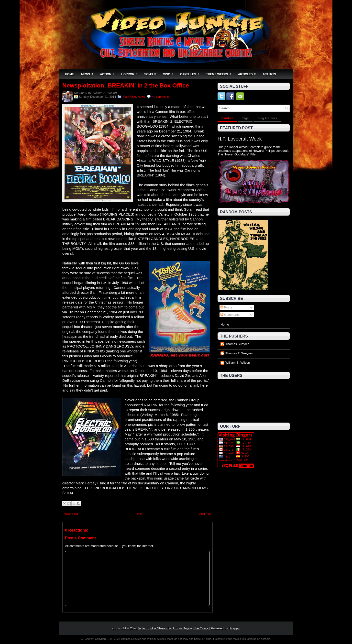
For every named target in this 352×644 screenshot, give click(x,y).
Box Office (129, 97)
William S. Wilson (105, 93)
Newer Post (71, 514)
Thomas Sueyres (237, 344)
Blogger (234, 628)
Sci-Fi (152, 73)
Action (109, 73)
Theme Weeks (220, 73)
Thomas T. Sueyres (239, 353)
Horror (131, 73)
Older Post (205, 514)
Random (227, 118)
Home (69, 74)
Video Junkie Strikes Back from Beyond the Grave (173, 628)
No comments (161, 97)
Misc (170, 73)
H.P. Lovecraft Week (240, 139)
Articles (249, 73)
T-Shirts (269, 74)
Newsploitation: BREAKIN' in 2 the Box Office (126, 86)
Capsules (191, 73)
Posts (226, 307)
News (89, 73)
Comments (230, 315)
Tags (245, 118)
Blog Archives (267, 118)
